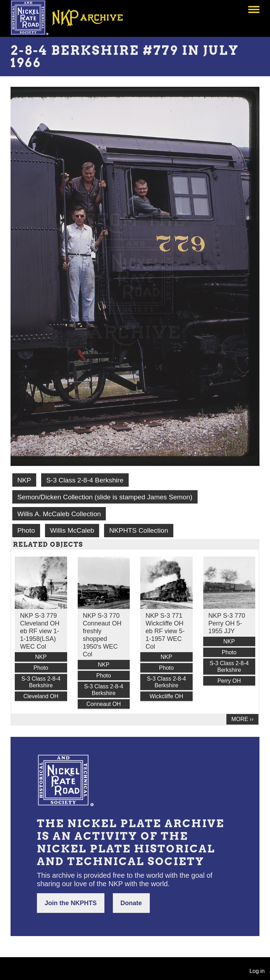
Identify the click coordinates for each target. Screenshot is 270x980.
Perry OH (229, 681)
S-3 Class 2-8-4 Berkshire (85, 480)
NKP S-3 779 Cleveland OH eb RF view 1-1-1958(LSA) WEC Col (40, 631)
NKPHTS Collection (139, 530)
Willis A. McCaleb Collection (59, 514)
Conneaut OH (104, 704)
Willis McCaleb (72, 530)
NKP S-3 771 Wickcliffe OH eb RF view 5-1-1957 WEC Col (165, 631)
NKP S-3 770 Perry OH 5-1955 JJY (227, 623)
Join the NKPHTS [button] (71, 903)
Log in (257, 971)
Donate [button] (131, 903)
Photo (26, 530)
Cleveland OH (41, 696)
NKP (24, 480)
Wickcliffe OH (166, 696)
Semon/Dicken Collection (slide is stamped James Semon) (105, 497)
